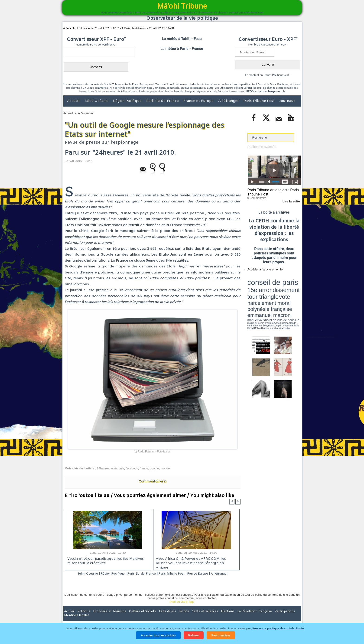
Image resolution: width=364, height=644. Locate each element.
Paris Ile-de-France (163, 101)
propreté (263, 293)
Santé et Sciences (192, 617)
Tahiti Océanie (97, 101)
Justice (173, 617)
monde (165, 468)
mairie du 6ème (255, 293)
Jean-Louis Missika (276, 295)
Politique (82, 617)
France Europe (215, 574)
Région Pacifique (128, 101)
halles (268, 295)
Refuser (194, 635)
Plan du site (178, 608)
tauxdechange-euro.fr (272, 91)
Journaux (287, 101)
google (154, 468)
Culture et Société (136, 617)
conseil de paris (262, 279)
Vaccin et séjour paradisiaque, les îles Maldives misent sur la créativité (104, 562)
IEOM (251, 91)
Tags (191, 608)
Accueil (74, 101)
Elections (213, 617)
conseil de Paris (252, 295)
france (144, 468)
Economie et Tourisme (106, 617)
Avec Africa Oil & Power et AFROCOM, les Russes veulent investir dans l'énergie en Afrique (195, 562)
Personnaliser (221, 635)
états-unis (117, 468)
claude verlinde (280, 293)
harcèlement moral (260, 287)
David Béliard (262, 295)
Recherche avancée (261, 147)
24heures (103, 468)
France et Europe (199, 101)
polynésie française (285, 287)
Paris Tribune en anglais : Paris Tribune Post (272, 192)
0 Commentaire (256, 197)
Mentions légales (288, 617)
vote (292, 283)
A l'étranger (229, 101)
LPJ (249, 293)
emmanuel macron (260, 290)
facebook (132, 468)
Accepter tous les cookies (158, 635)
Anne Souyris (289, 293)
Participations (265, 617)
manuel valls (278, 291)
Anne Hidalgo (270, 293)
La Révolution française (237, 617)
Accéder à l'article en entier (263, 268)
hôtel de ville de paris (291, 291)
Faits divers (159, 617)
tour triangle (280, 283)
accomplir (296, 293)
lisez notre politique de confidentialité (278, 628)
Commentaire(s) (153, 481)
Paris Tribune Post (260, 101)
